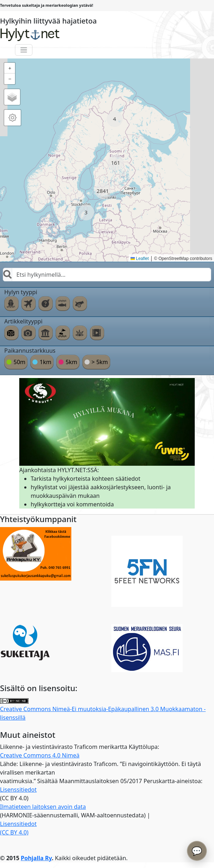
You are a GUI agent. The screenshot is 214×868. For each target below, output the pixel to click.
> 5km (100, 362)
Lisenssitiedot (18, 790)
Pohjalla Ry (36, 858)
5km (72, 362)
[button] (115, 119)
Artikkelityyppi (23, 321)
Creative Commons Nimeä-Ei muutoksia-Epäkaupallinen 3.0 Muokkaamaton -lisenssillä (103, 710)
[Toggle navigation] (24, 50)
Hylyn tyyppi (21, 292)
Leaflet (140, 259)
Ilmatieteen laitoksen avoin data (43, 807)
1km (45, 362)
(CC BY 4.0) (14, 832)
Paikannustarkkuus (30, 351)
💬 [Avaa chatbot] (197, 851)
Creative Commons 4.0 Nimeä (40, 755)
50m (19, 362)
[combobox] (107, 275)
